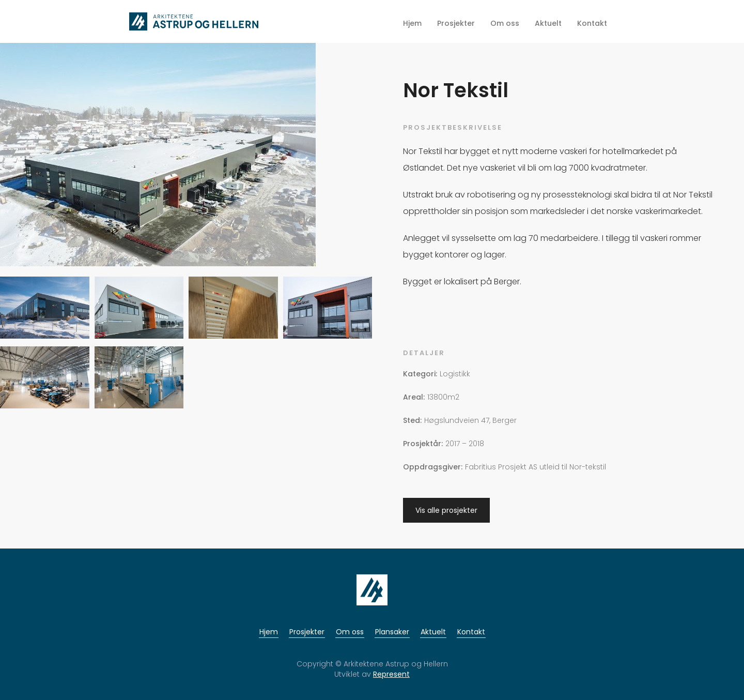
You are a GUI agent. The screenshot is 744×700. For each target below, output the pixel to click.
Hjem (269, 632)
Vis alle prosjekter (446, 510)
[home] (194, 21)
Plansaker (392, 632)
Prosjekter (307, 632)
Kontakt (471, 632)
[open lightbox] (158, 158)
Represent (391, 674)
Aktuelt (433, 632)
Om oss (350, 632)
